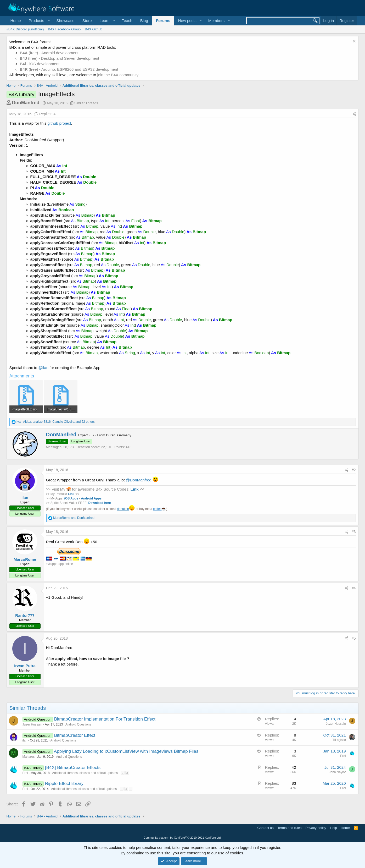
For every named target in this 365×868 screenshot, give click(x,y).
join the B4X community (117, 75)
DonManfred (26, 103)
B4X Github (94, 29)
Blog (144, 21)
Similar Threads (86, 103)
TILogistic (339, 740)
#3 (354, 532)
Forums (163, 21)
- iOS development (40, 64)
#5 (354, 638)
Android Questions (78, 724)
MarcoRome (25, 559)
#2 (354, 470)
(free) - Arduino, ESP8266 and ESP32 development (69, 69)
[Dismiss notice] (354, 42)
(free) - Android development (49, 53)
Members (217, 21)
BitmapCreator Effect (75, 735)
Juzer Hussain (32, 724)
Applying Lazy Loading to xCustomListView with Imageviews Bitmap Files (126, 751)
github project (59, 123)
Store (87, 21)
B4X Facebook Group (64, 29)
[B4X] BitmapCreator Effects (73, 768)
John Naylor (337, 772)
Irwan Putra (25, 666)
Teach (127, 21)
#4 (354, 588)
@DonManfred (139, 480)
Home (16, 21)
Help (333, 828)
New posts (187, 21)
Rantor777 (25, 615)
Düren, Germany (119, 435)
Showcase (65, 21)
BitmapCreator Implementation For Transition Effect (105, 719)
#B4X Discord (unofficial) (25, 29)
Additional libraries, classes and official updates (85, 773)
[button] (39, 21)
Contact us (265, 828)
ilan (25, 498)
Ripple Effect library (64, 784)
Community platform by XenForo (183, 838)
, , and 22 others (56, 422)
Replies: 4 (45, 114)
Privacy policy (316, 828)
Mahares (29, 757)
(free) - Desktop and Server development (60, 58)
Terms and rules (289, 828)
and (74, 518)
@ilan (43, 368)
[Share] (354, 114)
